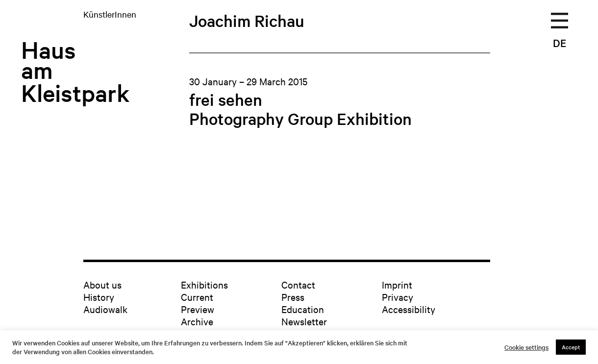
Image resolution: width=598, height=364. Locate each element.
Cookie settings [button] (526, 347)
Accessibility (409, 309)
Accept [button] (571, 347)
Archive (197, 321)
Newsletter (304, 321)
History (99, 297)
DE (560, 43)
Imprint (397, 284)
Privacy (398, 297)
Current (197, 297)
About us (102, 284)
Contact (298, 284)
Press (293, 297)
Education (303, 309)
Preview (198, 309)
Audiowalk (105, 309)
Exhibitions (204, 284)
